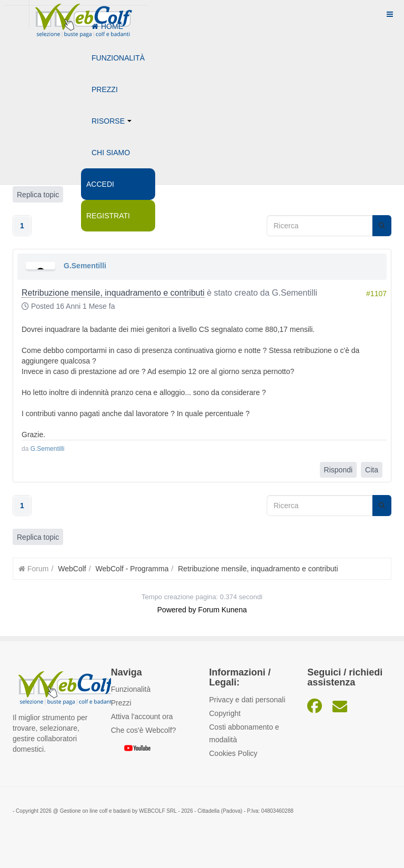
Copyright (225, 713)
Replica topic (38, 537)
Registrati (108, 216)
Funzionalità (118, 58)
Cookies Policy (234, 753)
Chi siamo (111, 153)
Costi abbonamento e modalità (244, 733)
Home (107, 26)
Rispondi (338, 470)
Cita (372, 470)
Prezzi (105, 89)
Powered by (177, 610)
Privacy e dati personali (248, 700)
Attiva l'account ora (142, 716)
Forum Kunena (223, 610)
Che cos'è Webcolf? (144, 730)
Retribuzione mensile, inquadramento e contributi (113, 293)
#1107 (376, 294)
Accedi (100, 184)
